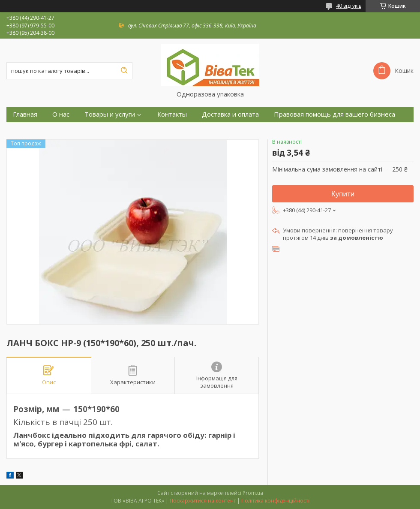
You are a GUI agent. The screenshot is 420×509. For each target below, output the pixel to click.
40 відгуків (349, 6)
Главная (25, 114)
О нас (61, 114)
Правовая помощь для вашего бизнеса (334, 114)
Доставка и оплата (230, 114)
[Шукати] (124, 71)
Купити (343, 194)
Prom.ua (253, 493)
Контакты (172, 114)
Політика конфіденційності (275, 501)
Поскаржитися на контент (203, 501)
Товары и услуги (110, 114)
